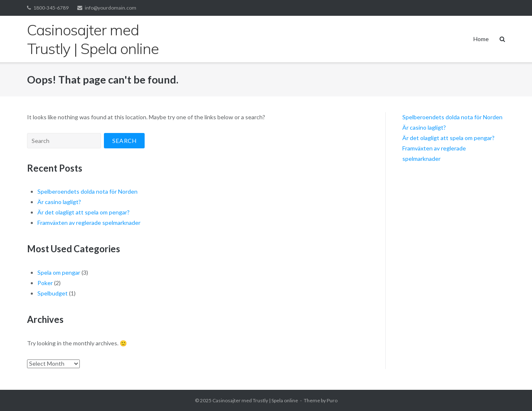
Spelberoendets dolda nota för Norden (87, 191)
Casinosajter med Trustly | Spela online (255, 400)
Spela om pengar (59, 272)
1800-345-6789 (51, 8)
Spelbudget (53, 293)
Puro (332, 400)
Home (481, 39)
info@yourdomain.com (111, 8)
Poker (45, 283)
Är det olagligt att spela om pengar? (84, 212)
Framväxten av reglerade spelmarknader (89, 223)
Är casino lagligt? (59, 202)
